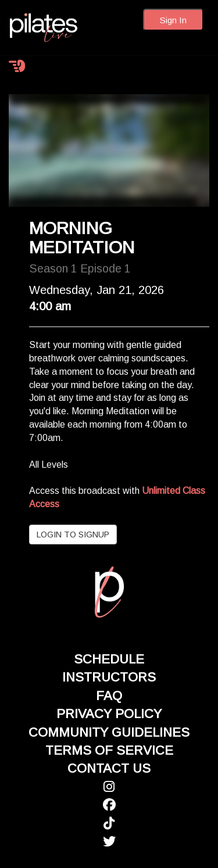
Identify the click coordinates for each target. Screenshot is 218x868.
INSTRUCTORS (109, 677)
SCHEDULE (109, 659)
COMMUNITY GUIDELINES (109, 732)
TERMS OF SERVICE (109, 750)
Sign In (173, 20)
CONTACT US (109, 768)
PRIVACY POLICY (109, 714)
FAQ (109, 696)
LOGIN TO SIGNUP (73, 535)
